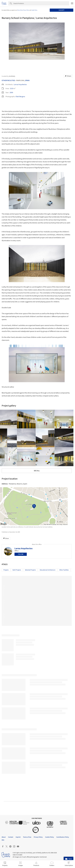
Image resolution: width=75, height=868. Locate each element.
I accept (62, 10)
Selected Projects (30, 570)
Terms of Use (20, 10)
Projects (6, 570)
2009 (11, 93)
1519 (12, 89)
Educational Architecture (48, 570)
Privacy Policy (26, 10)
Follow (21, 554)
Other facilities (64, 570)
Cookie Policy (34, 10)
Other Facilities (8, 80)
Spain (27, 80)
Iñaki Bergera (20, 97)
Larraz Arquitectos (20, 84)
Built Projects (17, 570)
